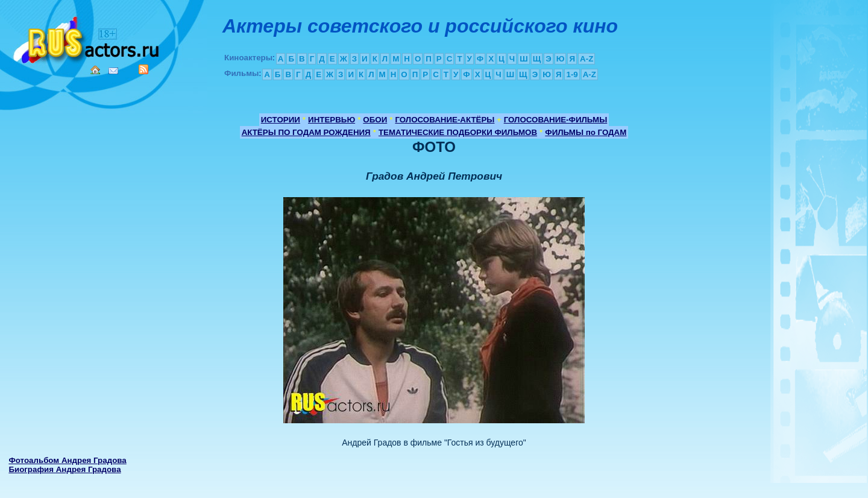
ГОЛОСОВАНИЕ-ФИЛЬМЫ (556, 120)
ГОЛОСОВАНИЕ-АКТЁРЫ (445, 120)
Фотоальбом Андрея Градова (67, 460)
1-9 (572, 74)
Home (95, 70)
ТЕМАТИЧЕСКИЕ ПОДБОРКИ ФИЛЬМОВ (458, 132)
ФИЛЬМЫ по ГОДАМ (586, 132)
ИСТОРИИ (281, 120)
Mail (113, 71)
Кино (87, 38)
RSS (143, 69)
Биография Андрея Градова (64, 469)
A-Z (587, 59)
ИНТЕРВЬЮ (332, 120)
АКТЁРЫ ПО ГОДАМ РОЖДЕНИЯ (306, 132)
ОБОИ (375, 120)
